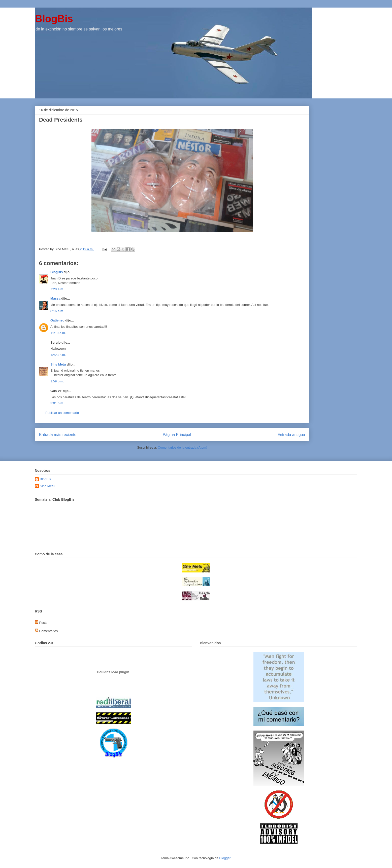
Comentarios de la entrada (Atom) (182, 447)
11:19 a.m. (58, 333)
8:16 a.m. (57, 311)
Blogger (225, 858)
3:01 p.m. (57, 403)
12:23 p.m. (58, 355)
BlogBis (54, 19)
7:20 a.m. (57, 289)
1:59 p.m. (57, 381)
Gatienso (57, 320)
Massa (55, 298)
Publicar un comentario (62, 413)
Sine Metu (58, 364)
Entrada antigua (291, 435)
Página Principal (177, 435)
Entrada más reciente (58, 435)
